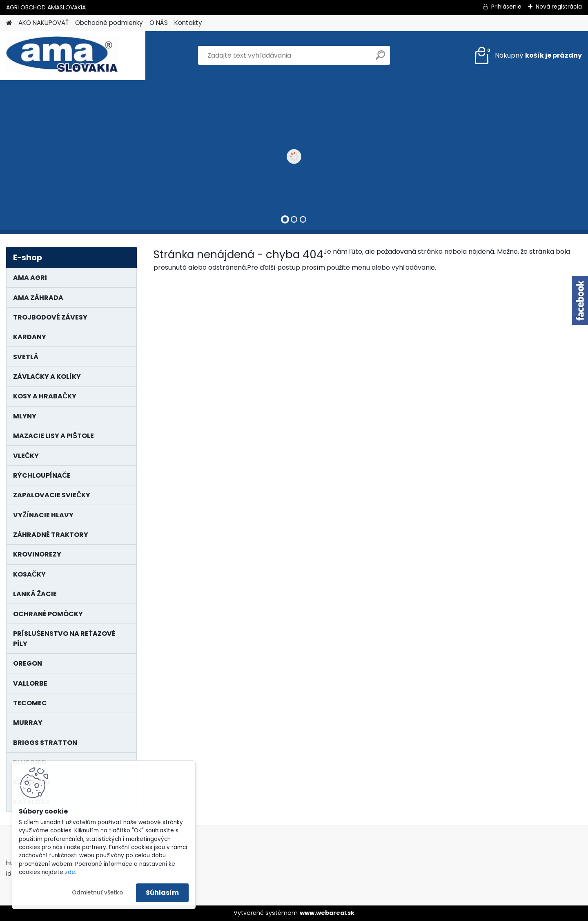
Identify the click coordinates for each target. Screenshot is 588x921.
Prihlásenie (506, 7)
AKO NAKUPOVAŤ (43, 23)
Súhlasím (162, 893)
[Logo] (62, 56)
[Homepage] (9, 23)
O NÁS (159, 23)
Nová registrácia (559, 7)
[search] (380, 58)
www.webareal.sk (327, 913)
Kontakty (188, 23)
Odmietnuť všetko (97, 893)
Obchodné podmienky (109, 23)
